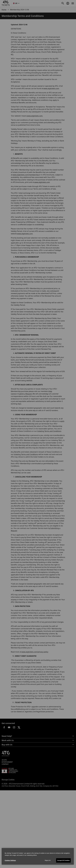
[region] (38, 856)
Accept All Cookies (63, 860)
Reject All (48, 860)
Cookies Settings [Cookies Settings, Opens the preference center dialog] (10, 860)
